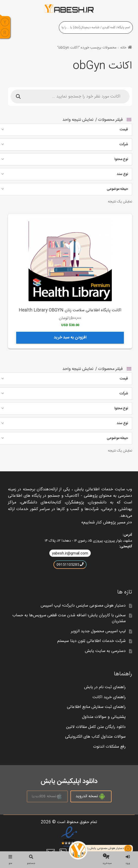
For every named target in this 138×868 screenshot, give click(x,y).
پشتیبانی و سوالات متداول (104, 717)
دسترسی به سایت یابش (105, 651)
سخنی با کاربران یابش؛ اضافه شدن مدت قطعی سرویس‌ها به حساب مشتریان (69, 618)
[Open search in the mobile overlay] (70, 96)
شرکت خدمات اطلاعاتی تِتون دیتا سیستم (91, 641)
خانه (123, 48)
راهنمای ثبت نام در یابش (105, 687)
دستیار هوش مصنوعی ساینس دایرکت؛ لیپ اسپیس (83, 606)
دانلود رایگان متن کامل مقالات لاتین (96, 727)
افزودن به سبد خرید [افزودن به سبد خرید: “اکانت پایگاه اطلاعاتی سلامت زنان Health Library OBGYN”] (70, 338)
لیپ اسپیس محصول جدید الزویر (98, 631)
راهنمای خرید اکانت (109, 697)
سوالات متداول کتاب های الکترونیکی (95, 737)
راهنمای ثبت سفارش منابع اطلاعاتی (96, 707)
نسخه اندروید (91, 796)
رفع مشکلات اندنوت (109, 747)
